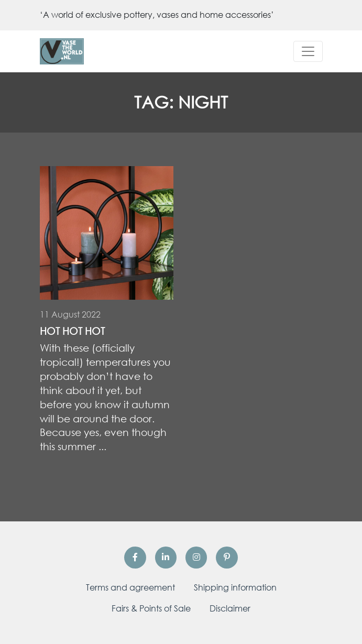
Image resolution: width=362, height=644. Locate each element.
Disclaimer (230, 608)
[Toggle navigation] (308, 51)
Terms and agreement (130, 587)
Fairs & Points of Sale (151, 608)
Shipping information (235, 587)
